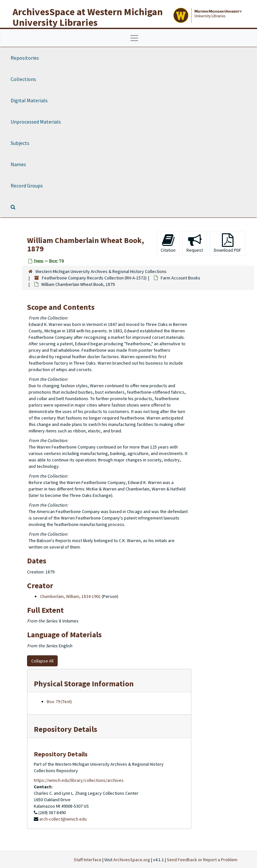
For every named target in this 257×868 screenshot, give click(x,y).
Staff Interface (88, 860)
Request (195, 243)
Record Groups (27, 186)
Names (18, 164)
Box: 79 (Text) (59, 701)
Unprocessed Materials (36, 122)
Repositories (25, 58)
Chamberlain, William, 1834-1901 (70, 596)
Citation (168, 243)
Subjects (20, 143)
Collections (23, 79)
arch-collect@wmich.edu (63, 819)
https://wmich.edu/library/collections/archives (79, 780)
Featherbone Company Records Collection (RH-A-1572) (94, 278)
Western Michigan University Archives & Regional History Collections (101, 271)
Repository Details (66, 729)
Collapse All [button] (42, 661)
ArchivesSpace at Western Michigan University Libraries (88, 17)
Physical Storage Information (84, 684)
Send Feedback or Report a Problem (202, 860)
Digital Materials (29, 100)
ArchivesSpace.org (132, 860)
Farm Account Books (181, 278)
